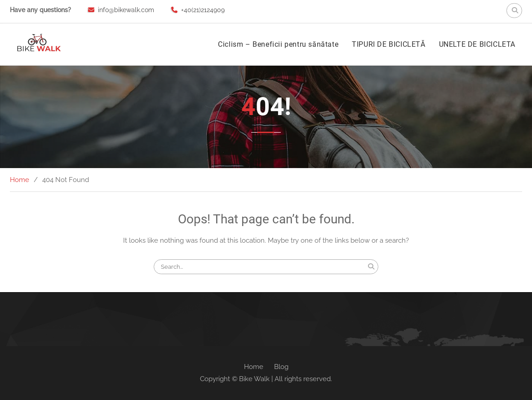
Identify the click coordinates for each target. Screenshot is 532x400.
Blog (281, 367)
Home (254, 367)
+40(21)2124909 (203, 10)
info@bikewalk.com (126, 10)
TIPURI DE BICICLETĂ (388, 44)
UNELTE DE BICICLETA (477, 44)
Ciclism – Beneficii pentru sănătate (278, 44)
